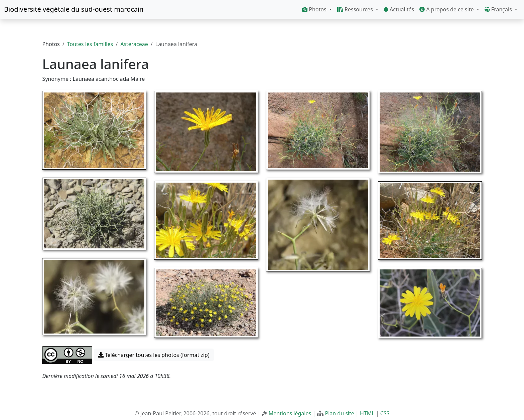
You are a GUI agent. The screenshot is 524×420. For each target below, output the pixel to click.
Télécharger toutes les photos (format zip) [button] (154, 355)
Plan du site (339, 413)
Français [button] (499, 9)
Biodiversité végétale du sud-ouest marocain (74, 9)
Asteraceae (134, 44)
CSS (385, 413)
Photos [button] (315, 9)
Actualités (399, 9)
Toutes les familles (90, 44)
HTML (367, 413)
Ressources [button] (356, 9)
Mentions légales (290, 413)
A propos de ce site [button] (447, 9)
